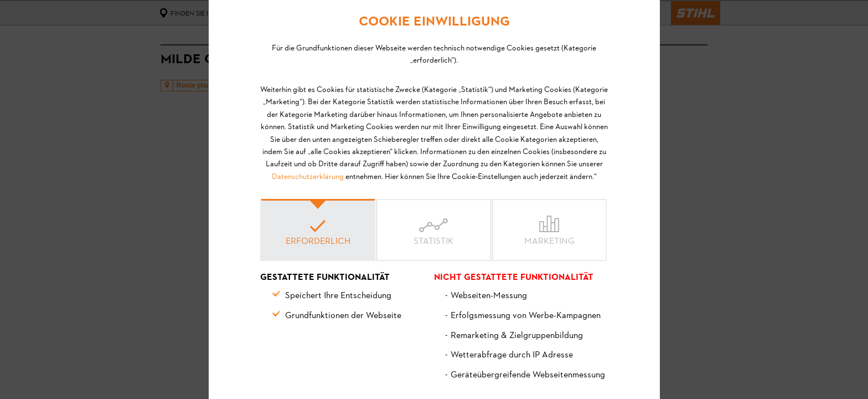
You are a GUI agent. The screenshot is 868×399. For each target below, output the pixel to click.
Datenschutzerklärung (308, 177)
